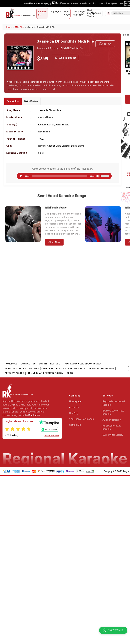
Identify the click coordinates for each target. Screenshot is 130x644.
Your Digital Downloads (81, 419)
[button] (113, 630)
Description (13, 101)
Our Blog (74, 413)
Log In (43, 364)
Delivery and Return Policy (45, 373)
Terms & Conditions (101, 368)
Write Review (31, 101)
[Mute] (98, 176)
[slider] (60, 176)
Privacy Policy (14, 373)
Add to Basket (65, 58)
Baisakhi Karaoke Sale (71, 368)
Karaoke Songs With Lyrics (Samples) (29, 368)
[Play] (21, 176)
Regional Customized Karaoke (114, 403)
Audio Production (112, 420)
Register (56, 364)
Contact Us (28, 364)
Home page (75, 401)
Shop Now (54, 242)
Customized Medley (113, 435)
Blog (70, 373)
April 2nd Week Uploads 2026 (83, 364)
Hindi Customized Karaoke (112, 427)
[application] (62, 176)
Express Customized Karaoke (113, 412)
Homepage (11, 364)
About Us (74, 407)
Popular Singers (69, 13)
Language (56, 11)
